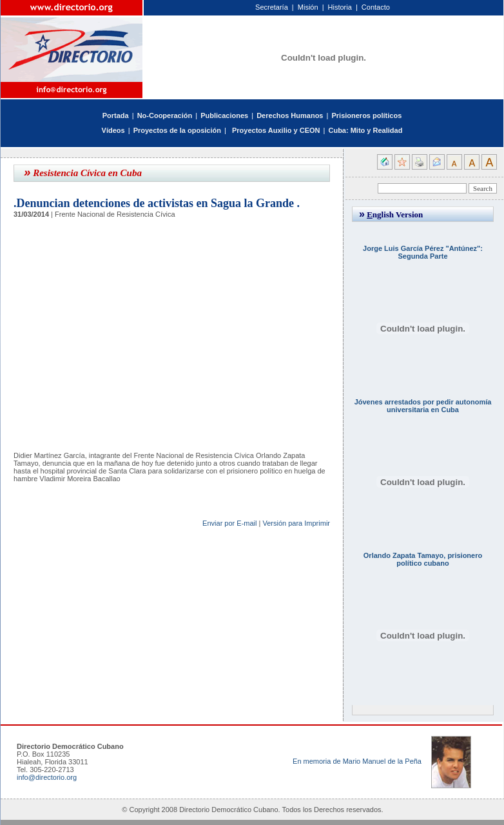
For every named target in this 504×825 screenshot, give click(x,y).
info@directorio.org (47, 777)
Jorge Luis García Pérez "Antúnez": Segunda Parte (423, 252)
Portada (116, 115)
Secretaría (272, 7)
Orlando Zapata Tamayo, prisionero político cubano (423, 559)
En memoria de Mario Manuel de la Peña (357, 761)
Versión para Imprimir (296, 523)
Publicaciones (224, 115)
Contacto (376, 7)
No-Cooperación (165, 115)
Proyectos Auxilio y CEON (276, 130)
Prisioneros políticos (366, 115)
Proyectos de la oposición (177, 130)
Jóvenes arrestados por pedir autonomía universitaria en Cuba (423, 406)
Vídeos (113, 130)
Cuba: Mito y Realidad (365, 130)
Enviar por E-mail (229, 523)
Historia (340, 7)
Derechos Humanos (290, 115)
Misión (308, 7)
